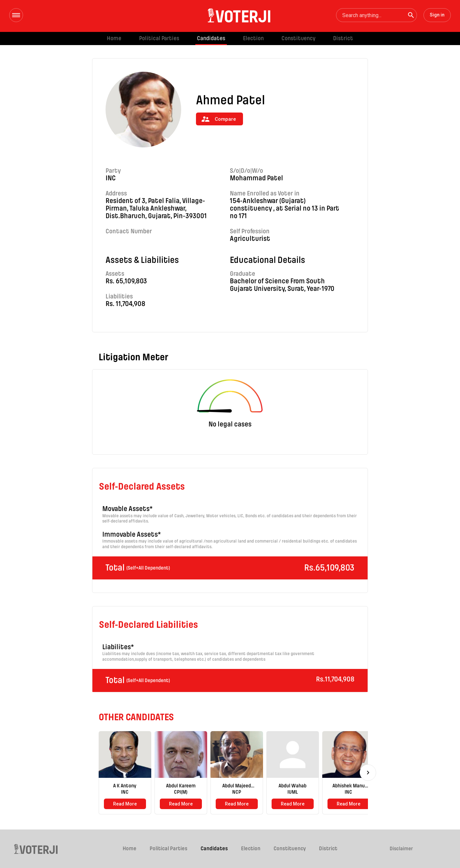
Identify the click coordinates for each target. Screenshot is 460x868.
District (343, 38)
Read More (125, 804)
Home (114, 38)
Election (253, 38)
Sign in (437, 15)
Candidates (211, 38)
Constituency (298, 38)
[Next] (368, 773)
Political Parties (159, 38)
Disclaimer (401, 849)
